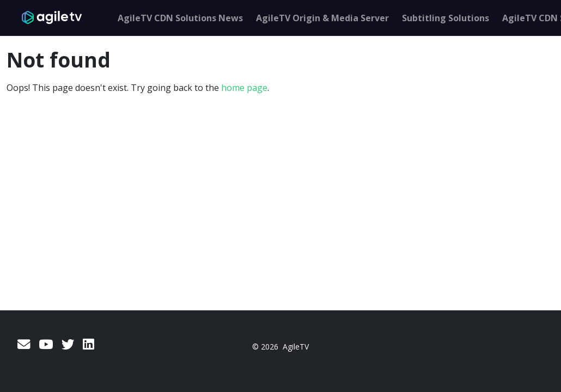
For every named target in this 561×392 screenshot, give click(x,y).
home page (244, 88)
